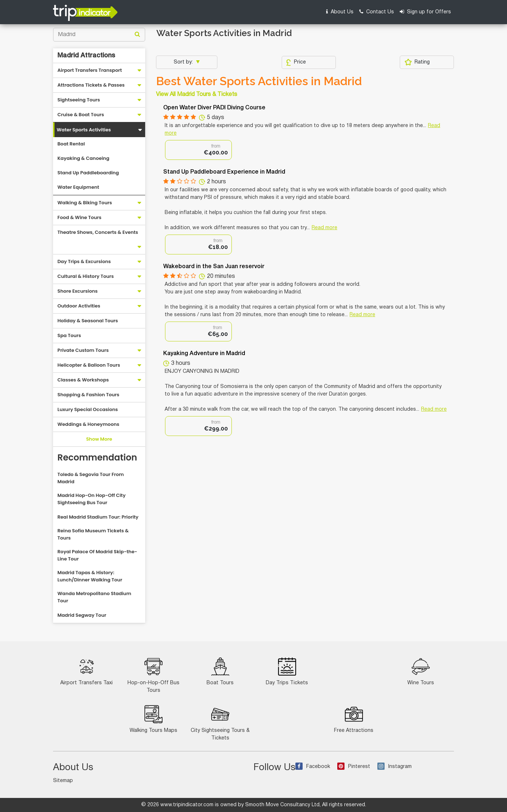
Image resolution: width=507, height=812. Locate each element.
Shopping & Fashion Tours (88, 395)
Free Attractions (354, 719)
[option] (198, 150)
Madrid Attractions (86, 56)
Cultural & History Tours (86, 276)
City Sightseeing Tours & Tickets (220, 723)
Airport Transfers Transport (90, 70)
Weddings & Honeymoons (88, 424)
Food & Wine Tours (79, 217)
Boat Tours (220, 671)
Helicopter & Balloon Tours (89, 365)
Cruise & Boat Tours (81, 115)
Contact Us (377, 12)
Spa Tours (69, 335)
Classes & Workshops (83, 380)
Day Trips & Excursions (84, 261)
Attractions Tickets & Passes (91, 85)
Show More (99, 439)
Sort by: (184, 62)
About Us (340, 12)
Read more (324, 228)
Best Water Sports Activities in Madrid (259, 81)
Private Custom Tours (83, 350)
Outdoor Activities (79, 306)
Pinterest (354, 767)
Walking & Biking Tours (85, 203)
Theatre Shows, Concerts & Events (98, 232)
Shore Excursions (77, 291)
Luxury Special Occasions (88, 409)
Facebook (313, 767)
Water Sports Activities (84, 130)
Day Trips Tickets (287, 671)
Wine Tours (421, 671)
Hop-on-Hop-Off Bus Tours (153, 675)
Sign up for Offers (425, 12)
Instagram (395, 767)
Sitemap (63, 781)
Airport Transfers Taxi (86, 671)
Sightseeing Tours (79, 100)
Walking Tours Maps (153, 719)
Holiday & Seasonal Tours (88, 321)
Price (296, 62)
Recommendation (97, 457)
